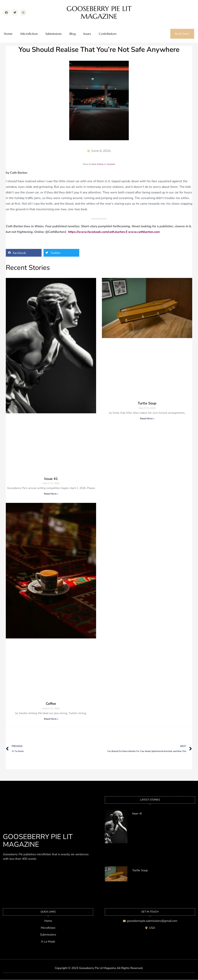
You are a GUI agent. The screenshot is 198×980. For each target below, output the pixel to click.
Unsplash (111, 164)
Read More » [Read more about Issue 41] (51, 494)
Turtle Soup (147, 403)
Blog (73, 34)
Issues (87, 34)
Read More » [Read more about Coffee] (51, 719)
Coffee (51, 704)
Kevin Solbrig (97, 164)
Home (8, 34)
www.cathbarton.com (144, 232)
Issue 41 (51, 479)
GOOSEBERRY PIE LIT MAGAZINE (99, 12)
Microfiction (29, 34)
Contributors (108, 34)
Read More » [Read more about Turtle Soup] (147, 418)
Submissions (54, 34)
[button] (24, 253)
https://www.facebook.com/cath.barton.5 (98, 232)
